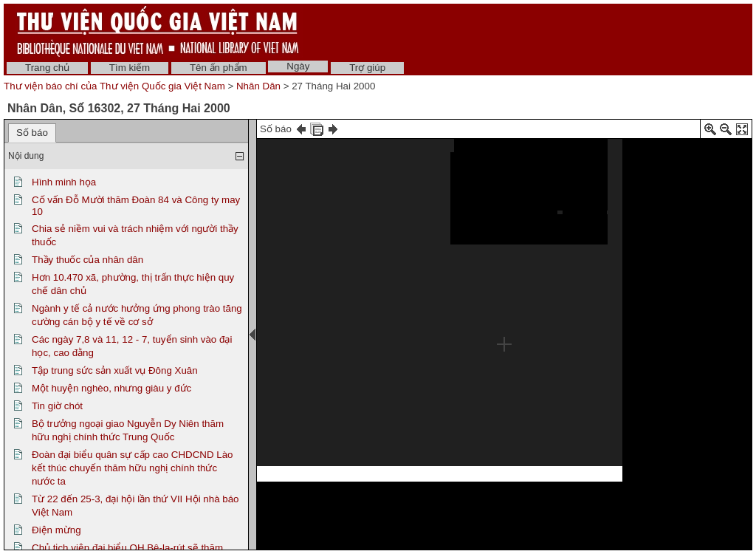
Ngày (298, 66)
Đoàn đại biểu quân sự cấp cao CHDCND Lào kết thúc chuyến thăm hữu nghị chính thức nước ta (133, 468)
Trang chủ (47, 68)
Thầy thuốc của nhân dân (87, 260)
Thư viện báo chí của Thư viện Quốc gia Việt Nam (114, 86)
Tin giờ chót (57, 406)
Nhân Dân (258, 86)
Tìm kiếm (130, 68)
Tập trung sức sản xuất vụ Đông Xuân (115, 370)
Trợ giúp (367, 68)
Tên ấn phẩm (219, 68)
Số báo (32, 133)
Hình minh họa (64, 182)
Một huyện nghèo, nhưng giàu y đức (111, 388)
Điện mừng (56, 530)
